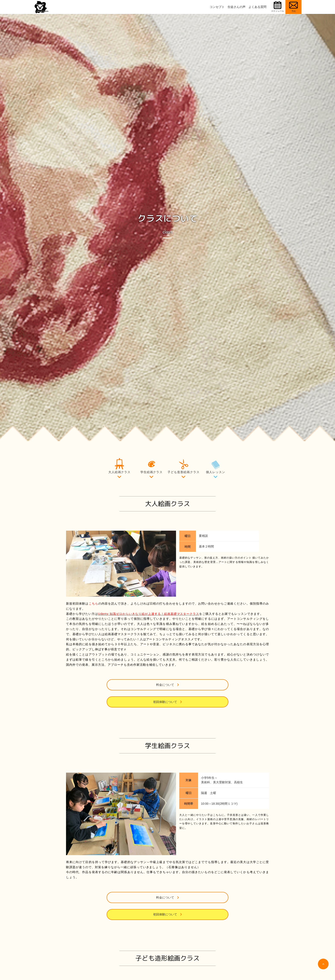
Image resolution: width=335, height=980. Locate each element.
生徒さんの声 (237, 7)
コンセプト (217, 7)
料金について (136, 685)
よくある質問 (257, 7)
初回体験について (199, 685)
